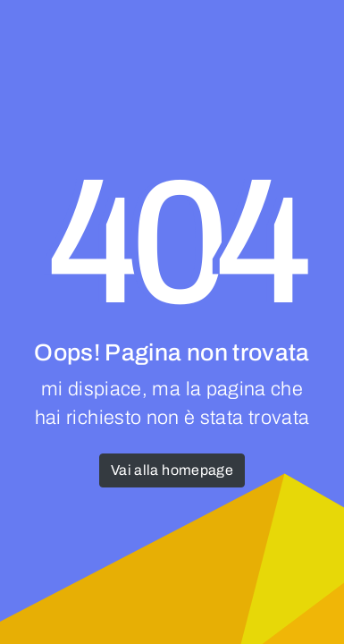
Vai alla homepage (172, 470)
